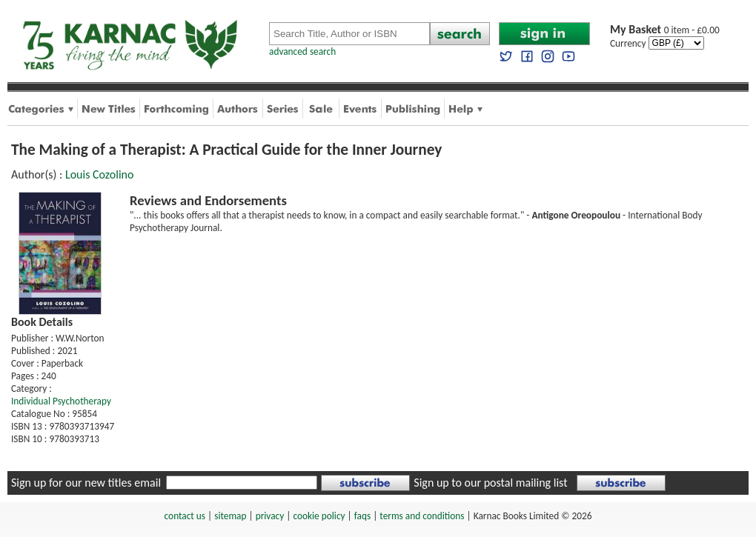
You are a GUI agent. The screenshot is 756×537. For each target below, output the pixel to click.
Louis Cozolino (99, 174)
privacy (270, 516)
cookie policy (319, 516)
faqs (362, 516)
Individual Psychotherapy (61, 401)
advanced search (302, 51)
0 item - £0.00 (665, 30)
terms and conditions (422, 516)
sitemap (230, 516)
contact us (185, 516)
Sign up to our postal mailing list (490, 483)
